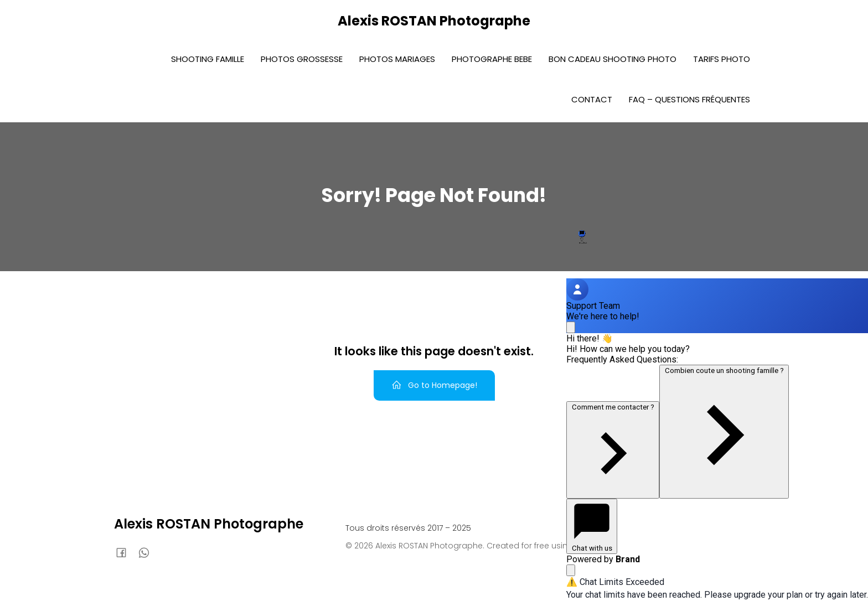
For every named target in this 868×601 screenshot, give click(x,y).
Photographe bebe (492, 59)
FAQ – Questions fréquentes (689, 99)
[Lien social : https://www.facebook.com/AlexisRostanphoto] (125, 552)
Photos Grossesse (302, 59)
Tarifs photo (722, 59)
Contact (592, 99)
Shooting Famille (208, 59)
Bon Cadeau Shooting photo (613, 59)
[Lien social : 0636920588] (148, 552)
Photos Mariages (397, 59)
